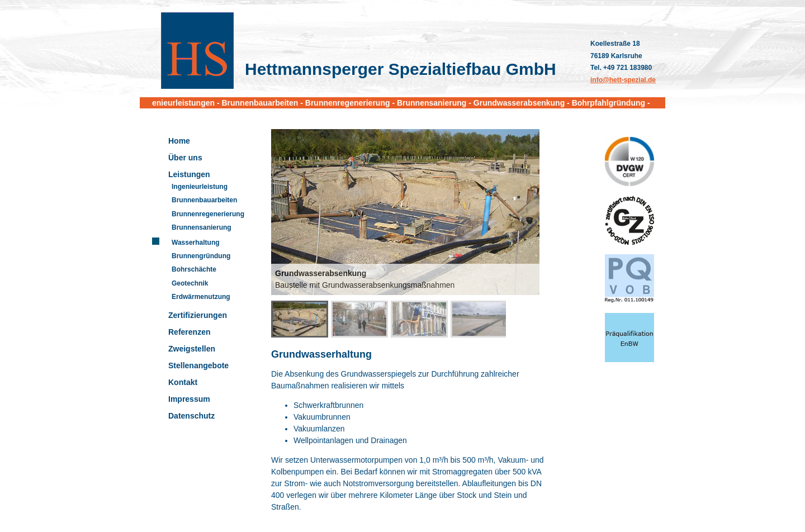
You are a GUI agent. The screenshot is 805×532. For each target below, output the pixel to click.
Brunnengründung (201, 256)
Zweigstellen (192, 349)
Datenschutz (191, 416)
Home (179, 141)
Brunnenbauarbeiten (204, 200)
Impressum (189, 399)
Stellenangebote (198, 365)
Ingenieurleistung (200, 187)
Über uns (185, 158)
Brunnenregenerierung (208, 214)
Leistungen (189, 174)
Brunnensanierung (202, 227)
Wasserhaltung (196, 243)
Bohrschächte (194, 269)
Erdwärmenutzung (201, 297)
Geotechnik (190, 283)
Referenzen (189, 332)
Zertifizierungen (198, 315)
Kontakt (183, 382)
